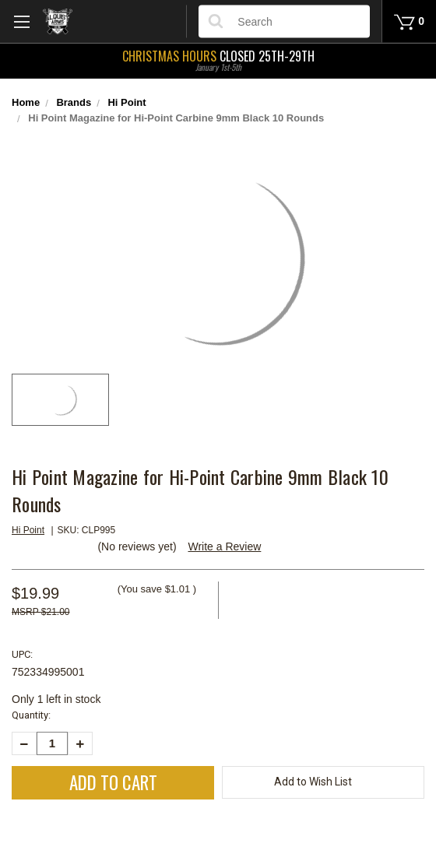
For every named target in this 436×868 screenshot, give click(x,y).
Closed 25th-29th (218, 59)
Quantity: (31, 715)
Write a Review (224, 546)
